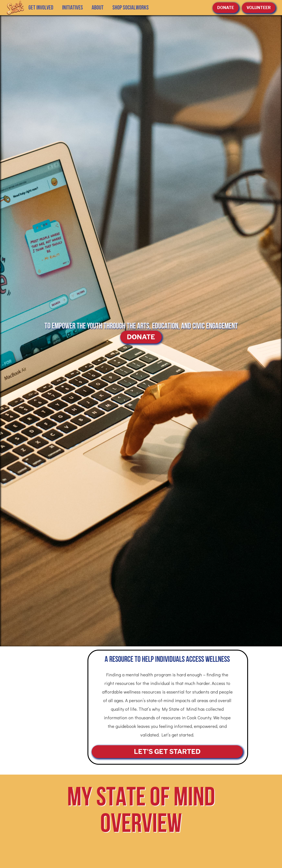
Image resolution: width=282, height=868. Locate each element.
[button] (72, 8)
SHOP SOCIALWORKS (131, 8)
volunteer (259, 8)
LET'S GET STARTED (167, 751)
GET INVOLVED (41, 8)
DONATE (141, 337)
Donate (226, 8)
